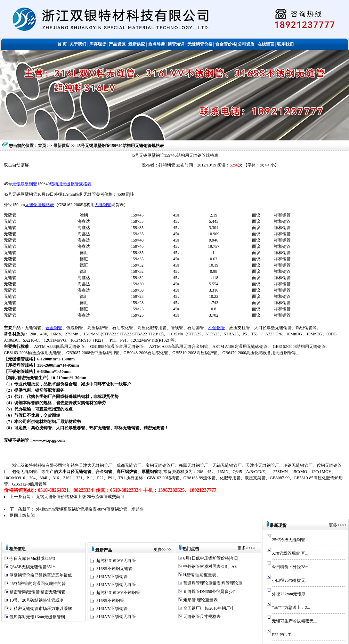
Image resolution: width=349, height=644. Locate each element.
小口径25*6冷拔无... (290, 580)
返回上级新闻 (22, 515)
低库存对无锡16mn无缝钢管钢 (36, 617)
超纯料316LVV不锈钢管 (118, 593)
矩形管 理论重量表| (200, 600)
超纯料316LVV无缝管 (116, 561)
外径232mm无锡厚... (290, 594)
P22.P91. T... (283, 635)
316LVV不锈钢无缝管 (116, 585)
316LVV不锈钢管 (112, 577)
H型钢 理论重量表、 (201, 575)
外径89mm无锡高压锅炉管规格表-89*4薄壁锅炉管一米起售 (90, 509)
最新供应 (62, 146)
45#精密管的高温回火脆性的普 (37, 584)
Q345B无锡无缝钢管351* (32, 567)
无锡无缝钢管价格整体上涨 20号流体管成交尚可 (80, 497)
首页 (42, 146)
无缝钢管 (103, 205)
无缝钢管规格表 (40, 205)
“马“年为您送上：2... (291, 608)
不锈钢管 (217, 328)
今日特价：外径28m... (292, 567)
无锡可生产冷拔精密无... (294, 621)
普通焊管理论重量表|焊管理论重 (212, 583)
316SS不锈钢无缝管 (114, 569)
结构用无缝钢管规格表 (71, 184)
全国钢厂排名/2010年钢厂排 (208, 608)
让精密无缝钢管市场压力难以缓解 (40, 609)
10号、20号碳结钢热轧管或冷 (36, 600)
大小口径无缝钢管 (75, 472)
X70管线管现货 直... (290, 553)
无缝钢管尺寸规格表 (201, 617)
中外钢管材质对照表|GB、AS (209, 566)
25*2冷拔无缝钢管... (290, 540)
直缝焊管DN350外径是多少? (209, 592)
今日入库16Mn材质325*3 (32, 559)
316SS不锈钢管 (110, 601)
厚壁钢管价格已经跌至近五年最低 (40, 575)
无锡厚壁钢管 (25, 184)
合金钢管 (54, 328)
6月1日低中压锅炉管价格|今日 (210, 558)
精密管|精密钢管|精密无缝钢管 (37, 592)
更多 (158, 549)
